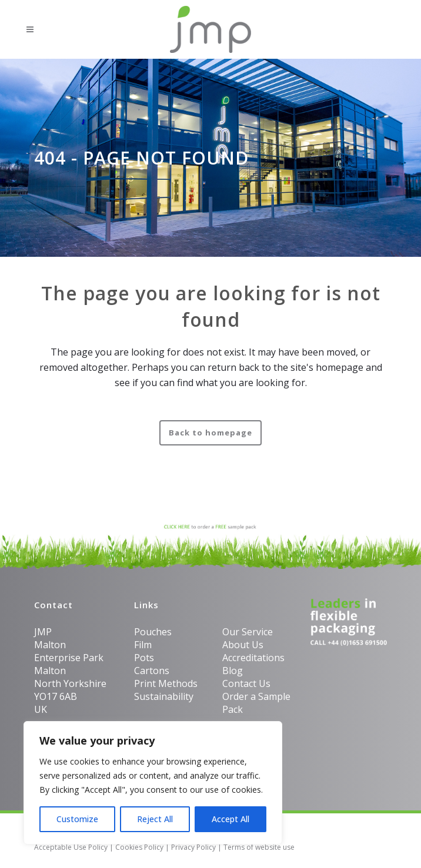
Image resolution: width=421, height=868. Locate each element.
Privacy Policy (193, 847)
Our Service (248, 632)
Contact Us (246, 683)
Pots (144, 658)
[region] (153, 783)
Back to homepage (210, 433)
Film (143, 645)
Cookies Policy (139, 847)
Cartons (152, 671)
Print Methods (166, 683)
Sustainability (164, 696)
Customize (77, 819)
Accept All (230, 819)
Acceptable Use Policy (71, 847)
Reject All (155, 819)
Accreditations (253, 658)
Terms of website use (259, 847)
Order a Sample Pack (256, 703)
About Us (243, 645)
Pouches (153, 632)
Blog (233, 671)
